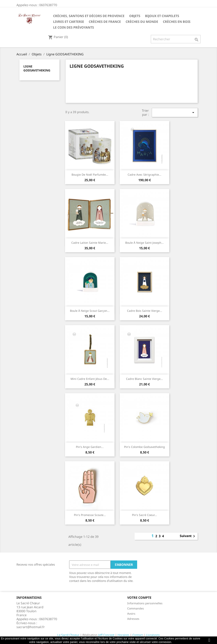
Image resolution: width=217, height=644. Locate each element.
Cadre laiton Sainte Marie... (90, 243)
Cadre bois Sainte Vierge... (145, 311)
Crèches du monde (142, 22)
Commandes (136, 608)
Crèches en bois (177, 22)
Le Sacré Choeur (68, 635)
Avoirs (131, 614)
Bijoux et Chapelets (162, 16)
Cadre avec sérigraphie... (144, 175)
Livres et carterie (69, 22)
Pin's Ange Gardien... (90, 447)
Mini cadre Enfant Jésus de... (90, 379)
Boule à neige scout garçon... (90, 311)
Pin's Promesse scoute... (90, 515)
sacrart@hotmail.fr (31, 627)
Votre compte (139, 598)
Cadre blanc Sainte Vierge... (144, 379)
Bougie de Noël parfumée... (90, 175)
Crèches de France (105, 22)
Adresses (133, 619)
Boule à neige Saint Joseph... (144, 243)
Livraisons (153, 635)
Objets (135, 16)
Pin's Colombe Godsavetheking (144, 447)
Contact (138, 635)
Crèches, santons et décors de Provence (89, 16)
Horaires (123, 635)
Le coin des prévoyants (74, 27)
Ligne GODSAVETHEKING (37, 68)
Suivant (188, 536)
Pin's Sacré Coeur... (144, 515)
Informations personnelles (145, 603)
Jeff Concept (106, 635)
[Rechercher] (176, 39)
